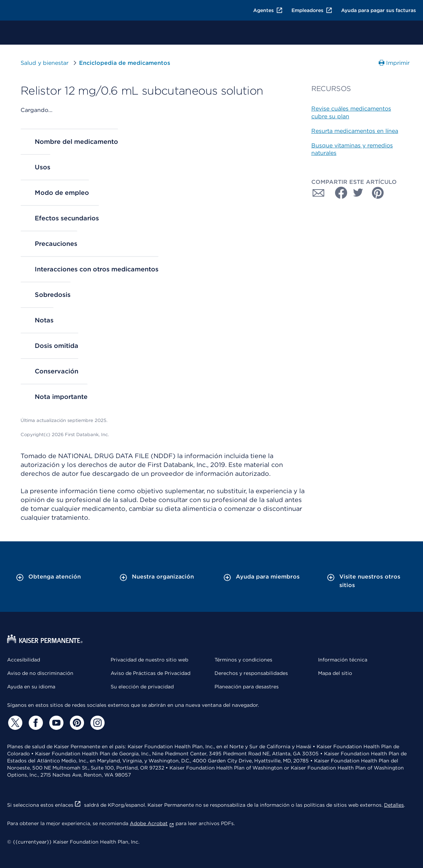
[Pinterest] (76, 723)
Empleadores (312, 10)
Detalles (394, 805)
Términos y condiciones (243, 660)
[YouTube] (55, 723)
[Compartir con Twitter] (358, 193)
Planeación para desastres (247, 687)
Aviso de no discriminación (40, 673)
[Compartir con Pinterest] (378, 193)
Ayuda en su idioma (31, 687)
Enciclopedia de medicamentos (125, 63)
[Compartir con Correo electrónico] (318, 193)
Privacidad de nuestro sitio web (149, 660)
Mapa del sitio (335, 673)
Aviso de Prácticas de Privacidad (151, 673)
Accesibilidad (24, 660)
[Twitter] (14, 723)
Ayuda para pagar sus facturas (379, 10)
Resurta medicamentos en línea (355, 131)
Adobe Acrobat (152, 823)
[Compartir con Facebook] (338, 193)
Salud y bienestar (44, 63)
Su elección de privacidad (142, 687)
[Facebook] (35, 723)
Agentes (268, 10)
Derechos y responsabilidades (251, 673)
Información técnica (343, 660)
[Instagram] (96, 723)
